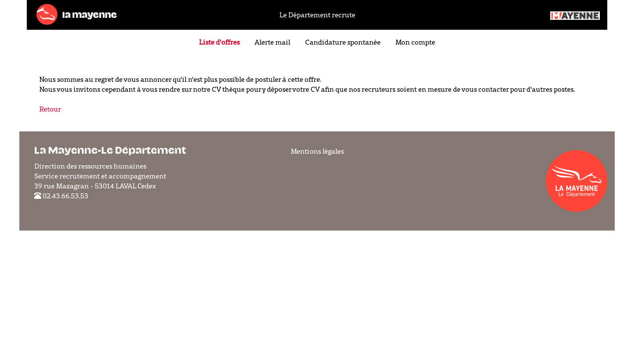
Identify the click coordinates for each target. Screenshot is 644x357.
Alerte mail (272, 42)
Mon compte (415, 42)
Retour (50, 109)
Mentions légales (317, 151)
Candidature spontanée (343, 42)
